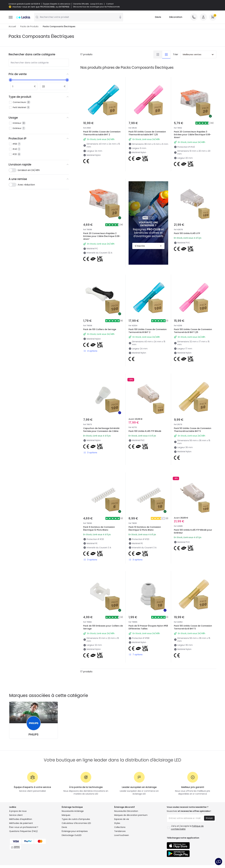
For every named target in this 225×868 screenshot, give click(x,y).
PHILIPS (34, 734)
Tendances (120, 831)
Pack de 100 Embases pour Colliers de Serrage (103, 627)
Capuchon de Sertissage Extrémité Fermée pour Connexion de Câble (101, 430)
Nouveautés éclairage (73, 811)
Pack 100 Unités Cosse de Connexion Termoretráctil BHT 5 (193, 627)
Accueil (12, 26)
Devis (158, 17)
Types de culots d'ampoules (76, 819)
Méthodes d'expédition (21, 819)
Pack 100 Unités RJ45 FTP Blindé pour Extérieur (193, 531)
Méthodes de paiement (21, 823)
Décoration (176, 17)
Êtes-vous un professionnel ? (24, 827)
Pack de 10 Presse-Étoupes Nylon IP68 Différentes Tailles (148, 627)
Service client (16, 815)
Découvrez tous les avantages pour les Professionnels (96, 7)
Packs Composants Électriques (59, 26)
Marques (66, 815)
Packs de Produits (29, 26)
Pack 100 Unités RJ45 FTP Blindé (145, 431)
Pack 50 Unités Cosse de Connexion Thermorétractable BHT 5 (193, 430)
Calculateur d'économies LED (76, 823)
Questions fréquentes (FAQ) (23, 831)
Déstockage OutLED (72, 835)
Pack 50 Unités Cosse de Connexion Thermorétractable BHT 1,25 (147, 133)
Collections (120, 827)
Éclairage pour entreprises (75, 831)
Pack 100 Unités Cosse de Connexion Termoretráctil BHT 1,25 (193, 331)
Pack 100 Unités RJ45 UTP (187, 233)
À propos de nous (18, 811)
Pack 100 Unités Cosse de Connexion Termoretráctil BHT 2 (148, 331)
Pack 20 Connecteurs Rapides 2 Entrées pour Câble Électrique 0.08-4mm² (102, 236)
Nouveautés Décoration (126, 811)
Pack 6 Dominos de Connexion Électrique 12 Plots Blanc (99, 528)
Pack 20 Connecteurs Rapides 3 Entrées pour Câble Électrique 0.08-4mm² (192, 135)
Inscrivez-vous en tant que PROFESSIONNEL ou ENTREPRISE (41, 7)
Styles (117, 823)
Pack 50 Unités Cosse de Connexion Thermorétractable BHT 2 (102, 133)
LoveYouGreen (122, 835)
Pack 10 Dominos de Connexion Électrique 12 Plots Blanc (145, 528)
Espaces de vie (122, 819)
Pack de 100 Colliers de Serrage (100, 329)
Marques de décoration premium (131, 815)
